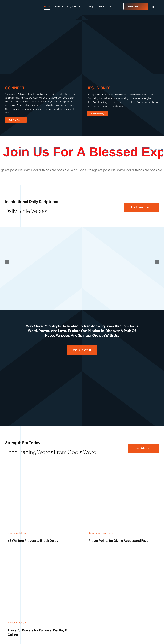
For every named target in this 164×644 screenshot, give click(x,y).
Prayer (24, 533)
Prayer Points (108, 533)
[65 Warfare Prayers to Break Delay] (42, 469)
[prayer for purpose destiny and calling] (42, 558)
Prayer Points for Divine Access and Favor (119, 540)
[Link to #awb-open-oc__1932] (152, 6)
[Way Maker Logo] (22, 5)
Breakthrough (14, 533)
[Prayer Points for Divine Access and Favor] (122, 469)
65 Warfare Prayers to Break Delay (33, 540)
